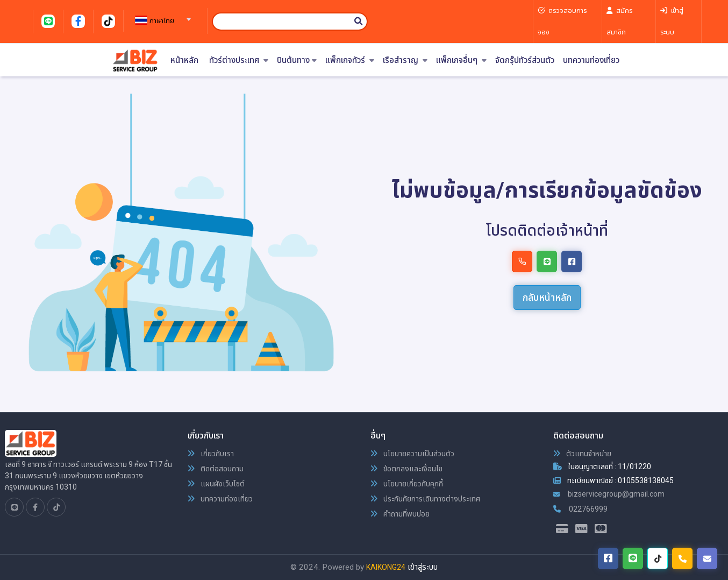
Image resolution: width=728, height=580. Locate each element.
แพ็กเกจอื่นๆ (461, 61)
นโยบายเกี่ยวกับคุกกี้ (407, 484)
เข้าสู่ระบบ (423, 567)
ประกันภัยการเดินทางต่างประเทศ (425, 499)
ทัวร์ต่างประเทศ (239, 61)
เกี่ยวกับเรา (211, 454)
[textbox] (161, 21)
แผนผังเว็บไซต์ (216, 484)
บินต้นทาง (297, 61)
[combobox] (161, 16)
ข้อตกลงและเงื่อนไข (406, 469)
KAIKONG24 (386, 567)
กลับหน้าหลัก (547, 297)
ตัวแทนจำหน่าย (582, 454)
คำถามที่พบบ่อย (400, 514)
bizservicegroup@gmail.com (609, 494)
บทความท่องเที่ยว (591, 61)
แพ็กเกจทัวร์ (350, 61)
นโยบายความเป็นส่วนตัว (412, 454)
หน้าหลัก (184, 61)
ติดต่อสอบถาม (216, 469)
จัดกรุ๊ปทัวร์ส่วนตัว (525, 61)
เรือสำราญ (405, 61)
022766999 (580, 509)
